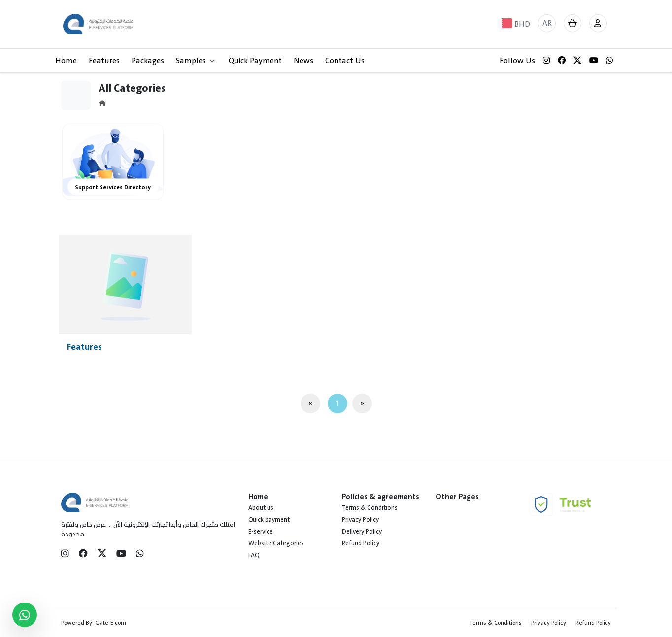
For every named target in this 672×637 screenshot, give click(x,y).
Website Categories (276, 543)
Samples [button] (195, 61)
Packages (148, 61)
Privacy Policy (360, 520)
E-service (261, 532)
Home (66, 61)
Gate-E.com (111, 623)
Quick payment (269, 520)
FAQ (254, 555)
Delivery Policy (362, 532)
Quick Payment (255, 61)
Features (104, 61)
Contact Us (345, 61)
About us (261, 508)
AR (547, 23)
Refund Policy (361, 543)
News (303, 61)
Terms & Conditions (370, 508)
